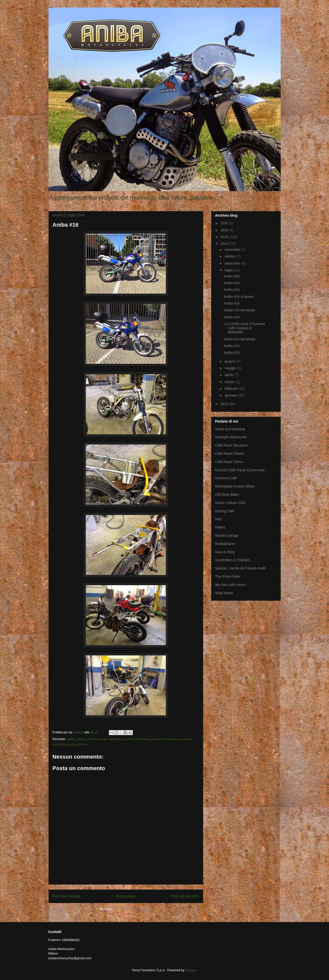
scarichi (185, 739)
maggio (231, 368)
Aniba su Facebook (230, 429)
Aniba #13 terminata (239, 339)
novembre (233, 250)
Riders (220, 527)
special (82, 744)
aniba (71, 739)
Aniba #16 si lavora (239, 297)
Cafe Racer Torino (229, 462)
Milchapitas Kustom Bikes (235, 486)
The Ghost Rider (228, 576)
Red (218, 519)
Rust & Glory (225, 552)
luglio (229, 270)
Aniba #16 (232, 276)
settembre (233, 263)
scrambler (60, 744)
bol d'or (94, 739)
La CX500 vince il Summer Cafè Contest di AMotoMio (244, 328)
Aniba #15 (232, 317)
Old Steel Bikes (227, 494)
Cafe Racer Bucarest (231, 445)
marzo (230, 382)
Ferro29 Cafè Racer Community (240, 470)
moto (155, 739)
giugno (230, 361)
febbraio (231, 389)
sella (72, 744)
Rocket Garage (227, 535)
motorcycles (169, 739)
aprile (229, 375)
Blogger (191, 970)
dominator (143, 739)
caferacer (115, 739)
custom (128, 739)
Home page (126, 896)
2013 (225, 404)
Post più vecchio (185, 896)
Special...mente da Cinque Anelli (240, 568)
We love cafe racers (231, 585)
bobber (82, 739)
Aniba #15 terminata (239, 310)
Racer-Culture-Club (230, 503)
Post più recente (67, 896)
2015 (225, 237)
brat (103, 739)
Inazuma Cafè (226, 478)
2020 (225, 223)
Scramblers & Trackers (233, 560)
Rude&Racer (225, 544)
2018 (225, 230)
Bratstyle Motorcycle (231, 437)
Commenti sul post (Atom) (133, 909)
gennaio (231, 395)
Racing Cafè (225, 511)
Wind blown (224, 593)
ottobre (231, 256)
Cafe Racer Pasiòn (230, 454)
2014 (225, 244)
